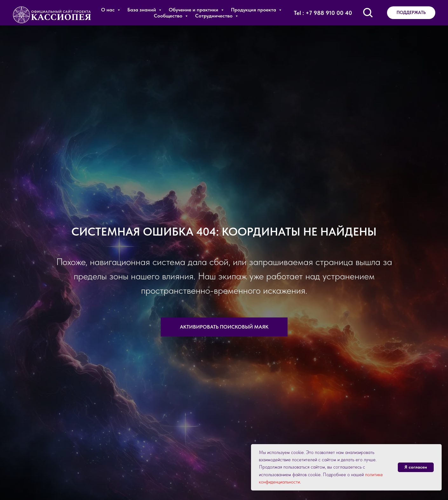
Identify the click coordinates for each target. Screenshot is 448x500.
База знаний (142, 10)
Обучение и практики (194, 10)
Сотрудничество (214, 16)
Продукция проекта (254, 10)
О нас (109, 10)
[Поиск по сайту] (368, 13)
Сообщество (169, 16)
